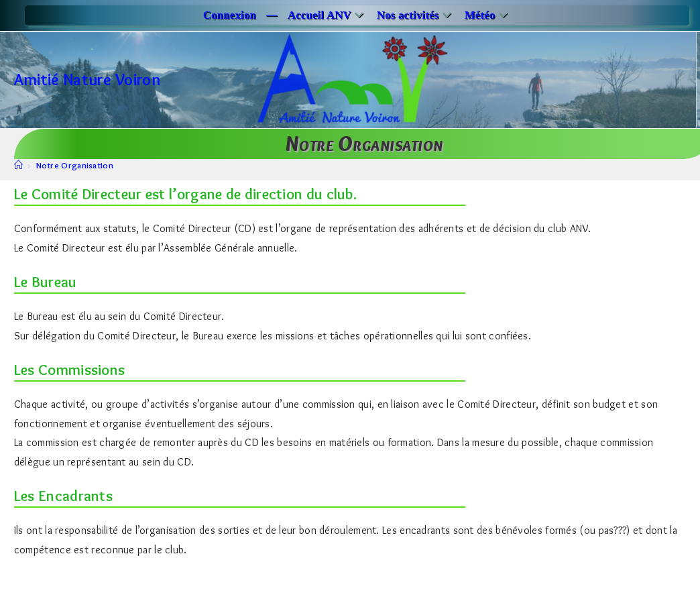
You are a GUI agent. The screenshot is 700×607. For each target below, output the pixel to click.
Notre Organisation (75, 165)
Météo (488, 15)
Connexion (230, 15)
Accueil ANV (327, 15)
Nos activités (416, 15)
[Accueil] (18, 165)
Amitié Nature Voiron (87, 79)
